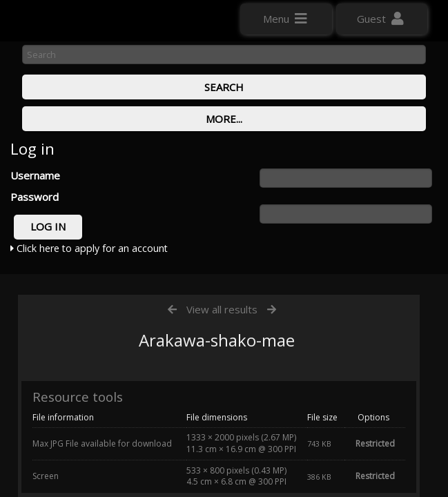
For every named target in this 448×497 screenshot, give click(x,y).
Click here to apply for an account (89, 248)
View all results (222, 309)
